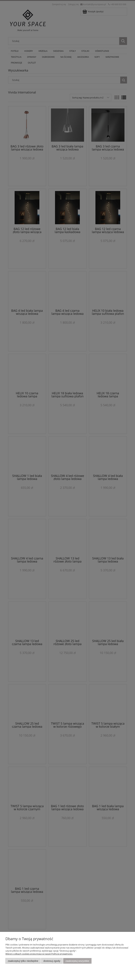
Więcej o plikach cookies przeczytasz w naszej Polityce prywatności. (39, 954)
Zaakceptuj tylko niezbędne (23, 961)
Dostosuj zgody (52, 961)
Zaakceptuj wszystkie (77, 961)
